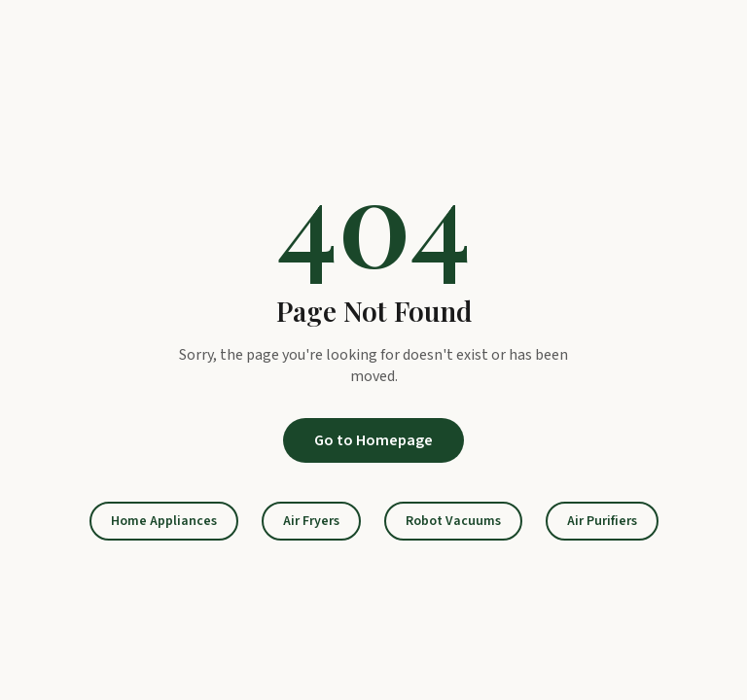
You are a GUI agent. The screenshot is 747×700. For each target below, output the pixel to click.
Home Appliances (164, 521)
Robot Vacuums (453, 521)
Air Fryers (311, 521)
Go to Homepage (373, 440)
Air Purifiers (602, 521)
